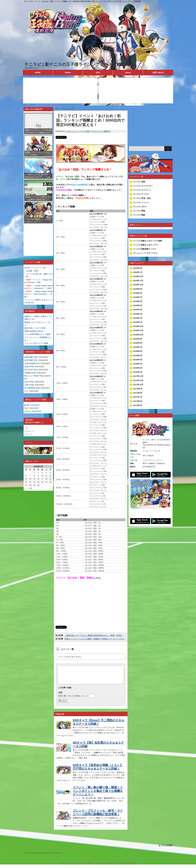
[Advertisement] (38, 237)
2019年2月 (138, 318)
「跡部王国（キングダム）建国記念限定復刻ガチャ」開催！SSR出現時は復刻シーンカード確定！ (107, 635)
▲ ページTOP (166, 849)
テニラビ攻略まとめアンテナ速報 (148, 241)
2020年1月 (138, 272)
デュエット (29, 431)
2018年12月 (138, 326)
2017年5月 (138, 405)
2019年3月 (138, 314)
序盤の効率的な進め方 (34, 331)
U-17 (26, 391)
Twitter (68, 73)
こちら (97, 578)
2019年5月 (138, 305)
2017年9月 (138, 389)
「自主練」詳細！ (32, 271)
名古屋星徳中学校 (32, 388)
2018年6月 (138, 351)
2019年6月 (138, 301)
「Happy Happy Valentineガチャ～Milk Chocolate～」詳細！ (39, 294)
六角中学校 (29, 385)
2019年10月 (138, 285)
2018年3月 (138, 364)
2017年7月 (138, 397)
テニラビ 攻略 (139, 182)
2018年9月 (138, 339)
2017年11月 (138, 380)
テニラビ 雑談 (139, 215)
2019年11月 (138, 281)
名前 (60, 696)
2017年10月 (138, 385)
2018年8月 (138, 343)
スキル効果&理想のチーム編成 (37, 334)
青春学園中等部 (31, 357)
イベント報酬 (102, 131)
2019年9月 (138, 289)
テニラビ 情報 (84, 131)
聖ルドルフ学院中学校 (34, 376)
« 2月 (30, 488)
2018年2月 (138, 368)
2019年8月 (138, 293)
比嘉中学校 (29, 367)
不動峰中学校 (30, 373)
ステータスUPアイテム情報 (36, 343)
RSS (98, 73)
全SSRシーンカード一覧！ (36, 268)
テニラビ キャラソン (142, 190)
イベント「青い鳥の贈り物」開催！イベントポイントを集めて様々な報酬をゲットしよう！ (98, 794)
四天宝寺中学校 (31, 370)
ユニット (28, 434)
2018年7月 (138, 347)
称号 (109, 131)
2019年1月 (138, 322)
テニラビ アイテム (141, 194)
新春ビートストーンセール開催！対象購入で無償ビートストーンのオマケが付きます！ (102, 639)
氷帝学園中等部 (31, 360)
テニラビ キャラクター (143, 186)
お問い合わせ (158, 73)
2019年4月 (138, 310)
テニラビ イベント (71, 131)
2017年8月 (138, 393)
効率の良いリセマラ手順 (35, 328)
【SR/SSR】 (32, 405)
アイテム (94, 131)
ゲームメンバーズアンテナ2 (145, 253)
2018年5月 (138, 356)
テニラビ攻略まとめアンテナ (146, 245)
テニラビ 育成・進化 (142, 198)
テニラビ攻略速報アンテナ (145, 249)
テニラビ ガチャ (140, 207)
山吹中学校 (29, 382)
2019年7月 (138, 297)
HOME (38, 73)
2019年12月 (138, 276)
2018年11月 (138, 330)
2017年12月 (138, 376)
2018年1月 (138, 372)
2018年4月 (138, 360)
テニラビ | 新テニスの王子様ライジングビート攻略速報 (77, 64)
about (128, 73)
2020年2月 (138, 268)
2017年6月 (138, 401)
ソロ (26, 428)
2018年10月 (138, 335)
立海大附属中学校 (32, 363)
